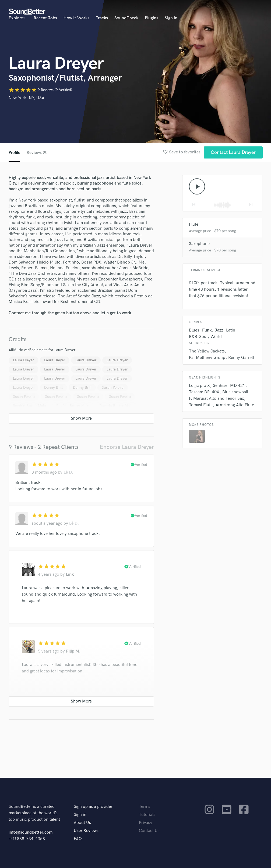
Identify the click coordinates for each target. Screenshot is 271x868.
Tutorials (147, 815)
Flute (194, 224)
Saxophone (199, 244)
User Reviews (86, 831)
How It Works (76, 18)
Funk (207, 330)
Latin (231, 330)
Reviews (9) (37, 153)
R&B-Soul (198, 337)
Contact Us (149, 831)
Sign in (171, 18)
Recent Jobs (45, 18)
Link (70, 575)
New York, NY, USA (27, 98)
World (216, 337)
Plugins (152, 18)
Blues (194, 330)
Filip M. (73, 651)
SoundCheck (126, 18)
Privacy (146, 823)
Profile (14, 153)
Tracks (102, 18)
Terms (145, 807)
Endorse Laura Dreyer (127, 447)
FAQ (78, 839)
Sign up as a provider (93, 807)
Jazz (219, 330)
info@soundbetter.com (31, 832)
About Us (82, 823)
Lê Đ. (68, 472)
